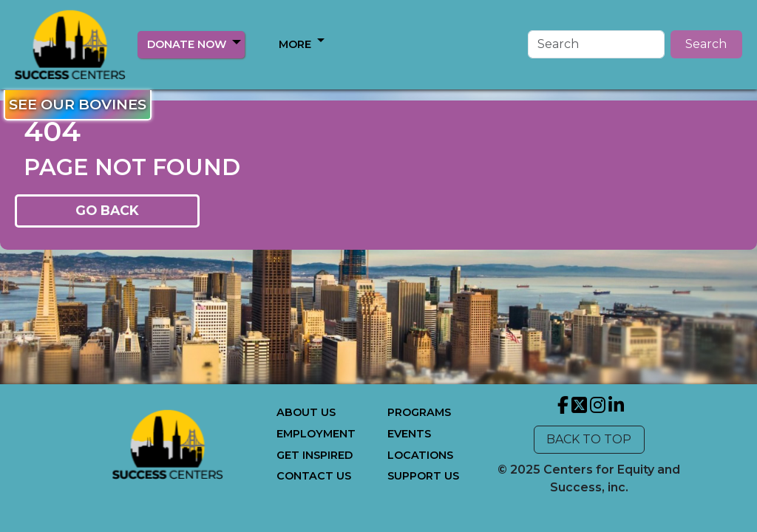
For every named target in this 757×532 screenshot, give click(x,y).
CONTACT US (314, 476)
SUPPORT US (423, 476)
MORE (295, 44)
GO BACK (107, 210)
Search (706, 44)
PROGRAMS (419, 412)
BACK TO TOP (589, 439)
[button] (237, 42)
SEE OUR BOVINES (78, 104)
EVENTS (409, 434)
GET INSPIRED (315, 455)
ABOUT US (306, 412)
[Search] (596, 44)
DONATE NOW (187, 44)
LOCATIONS (420, 455)
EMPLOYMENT (316, 434)
